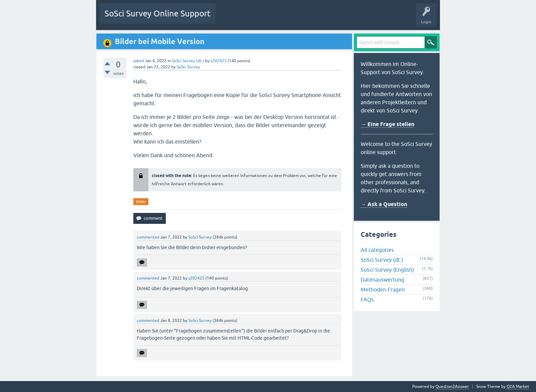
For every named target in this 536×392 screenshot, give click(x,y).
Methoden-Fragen (383, 289)
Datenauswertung (382, 280)
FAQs (367, 299)
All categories (377, 250)
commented (148, 237)
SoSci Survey (188, 67)
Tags (285, 18)
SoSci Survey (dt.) (188, 61)
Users (306, 18)
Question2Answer (452, 387)
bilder (141, 202)
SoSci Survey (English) (387, 270)
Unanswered (259, 18)
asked (139, 61)
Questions (230, 18)
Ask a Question (335, 18)
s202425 (219, 61)
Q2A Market (518, 387)
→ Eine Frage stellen (387, 124)
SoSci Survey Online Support (158, 13)
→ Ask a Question (384, 204)
